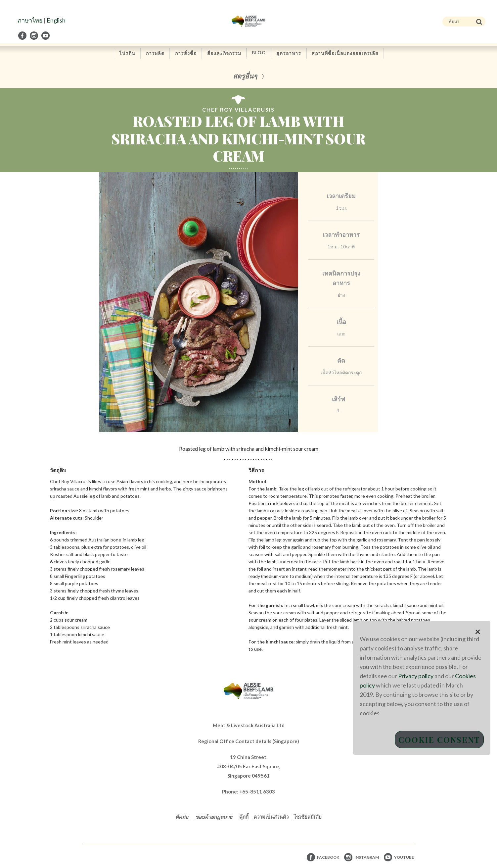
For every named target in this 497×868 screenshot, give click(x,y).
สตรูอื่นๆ (245, 76)
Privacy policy (416, 676)
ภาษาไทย (30, 20)
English (56, 20)
